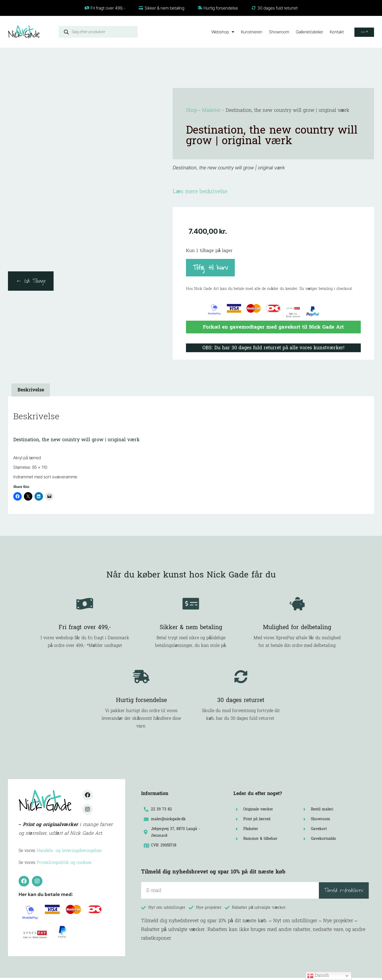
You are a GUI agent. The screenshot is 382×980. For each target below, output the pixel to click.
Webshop (210, 32)
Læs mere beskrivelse (200, 192)
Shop (192, 110)
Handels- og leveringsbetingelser (69, 853)
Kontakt (324, 32)
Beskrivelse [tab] (31, 392)
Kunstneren (238, 32)
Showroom (266, 32)
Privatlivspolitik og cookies (64, 865)
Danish (318, 975)
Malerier (211, 110)
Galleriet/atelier (296, 32)
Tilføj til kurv (210, 268)
